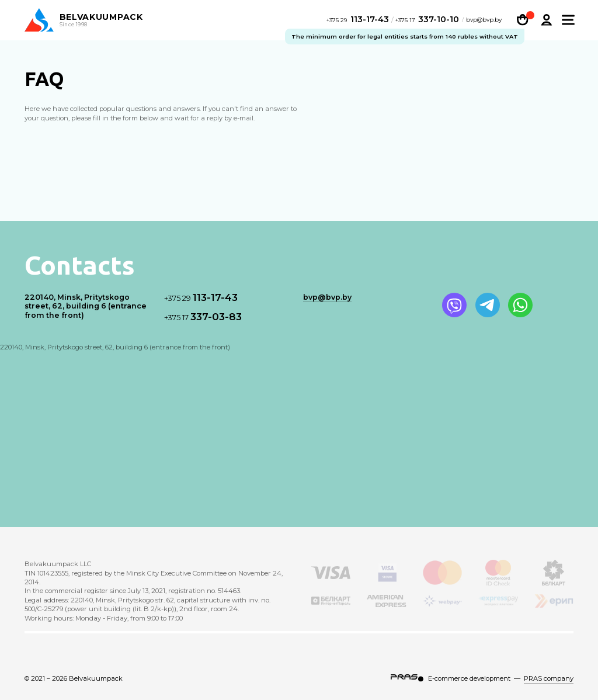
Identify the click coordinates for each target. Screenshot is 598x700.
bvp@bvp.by (484, 22)
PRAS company (549, 678)
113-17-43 (359, 20)
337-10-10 (427, 20)
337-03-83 (203, 317)
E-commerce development (469, 678)
